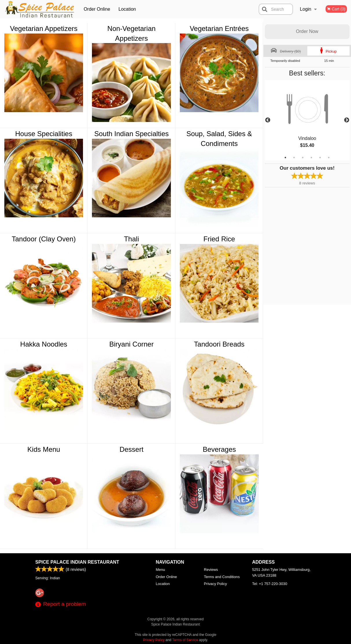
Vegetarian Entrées (219, 28)
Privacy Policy (215, 584)
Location (127, 9)
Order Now (307, 31)
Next (347, 120)
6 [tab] (329, 158)
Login (305, 9)
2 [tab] (294, 158)
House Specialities (44, 134)
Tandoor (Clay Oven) (44, 239)
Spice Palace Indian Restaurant (77, 562)
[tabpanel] (307, 120)
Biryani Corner (131, 344)
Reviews (211, 570)
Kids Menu (44, 449)
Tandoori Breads (219, 344)
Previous (268, 120)
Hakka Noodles (44, 344)
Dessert (131, 449)
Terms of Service (185, 640)
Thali (132, 239)
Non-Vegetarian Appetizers (131, 33)
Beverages (219, 449)
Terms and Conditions (222, 577)
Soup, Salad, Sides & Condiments (219, 139)
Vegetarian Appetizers (44, 28)
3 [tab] (303, 158)
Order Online (97, 9)
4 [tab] (311, 158)
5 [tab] (320, 158)
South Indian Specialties (132, 134)
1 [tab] (285, 158)
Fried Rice (219, 239)
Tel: (270, 584)
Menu (160, 570)
